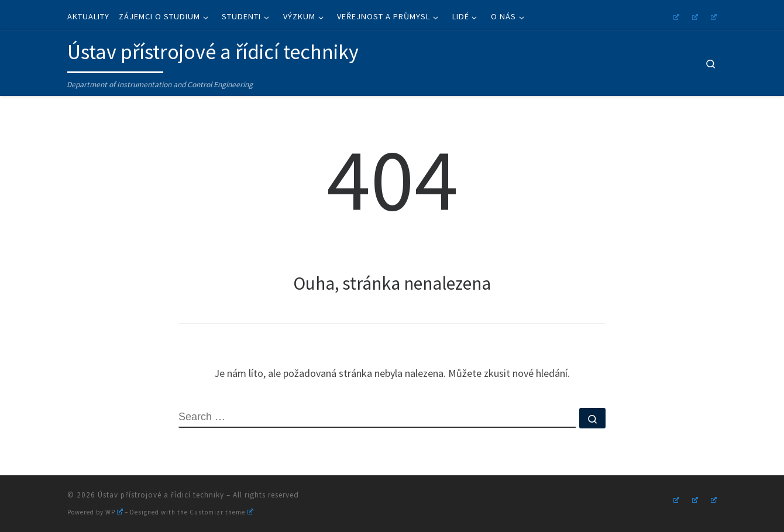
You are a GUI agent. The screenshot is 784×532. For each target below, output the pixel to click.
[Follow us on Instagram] (675, 16)
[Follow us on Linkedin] (712, 16)
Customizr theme (221, 512)
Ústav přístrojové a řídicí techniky (161, 495)
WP (114, 512)
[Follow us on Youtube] (693, 16)
